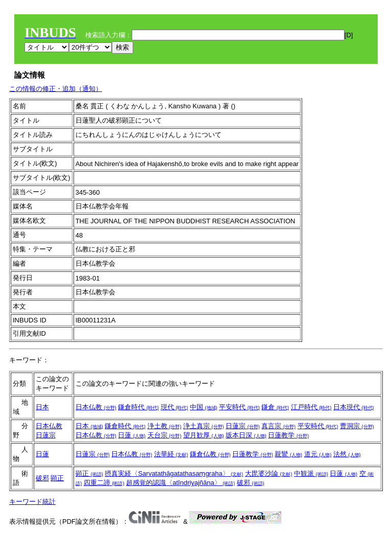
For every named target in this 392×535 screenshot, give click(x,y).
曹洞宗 (357, 426)
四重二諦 (104, 483)
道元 (318, 454)
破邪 (42, 478)
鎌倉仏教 (210, 454)
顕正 (57, 478)
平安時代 (239, 407)
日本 (42, 407)
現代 (175, 407)
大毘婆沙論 (269, 473)
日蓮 (132, 435)
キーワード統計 (32, 502)
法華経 (171, 454)
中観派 (311, 473)
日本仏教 (96, 407)
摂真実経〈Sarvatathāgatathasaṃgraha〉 (174, 473)
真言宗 (278, 426)
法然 (347, 454)
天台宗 (165, 435)
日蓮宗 (46, 435)
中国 (204, 407)
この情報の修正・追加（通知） (56, 89)
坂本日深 (246, 435)
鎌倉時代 (138, 407)
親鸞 (288, 454)
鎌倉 (275, 407)
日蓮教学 (288, 435)
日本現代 (354, 407)
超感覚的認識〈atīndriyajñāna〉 (180, 483)
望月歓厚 (204, 435)
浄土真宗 (204, 426)
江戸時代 (311, 407)
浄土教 (165, 426)
